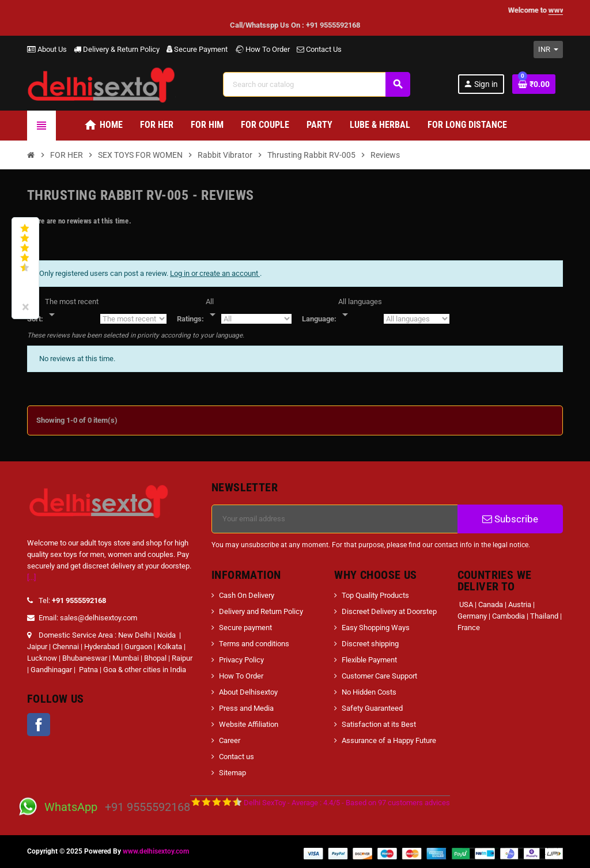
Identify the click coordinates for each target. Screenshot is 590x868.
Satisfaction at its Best (379, 724)
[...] (31, 577)
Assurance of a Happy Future (389, 740)
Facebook (39, 725)
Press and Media (246, 708)
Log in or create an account (215, 273)
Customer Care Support (379, 676)
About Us (47, 49)
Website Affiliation (249, 724)
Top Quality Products (375, 595)
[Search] (316, 84)
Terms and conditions (254, 644)
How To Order (262, 49)
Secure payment (245, 628)
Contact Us (319, 49)
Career (230, 740)
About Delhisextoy (248, 692)
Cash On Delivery (247, 595)
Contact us (237, 757)
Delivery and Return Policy (261, 611)
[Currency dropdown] (548, 50)
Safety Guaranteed (372, 708)
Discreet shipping (370, 644)
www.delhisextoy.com (156, 851)
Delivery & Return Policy (117, 49)
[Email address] (335, 519)
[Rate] (213, 309)
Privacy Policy (241, 660)
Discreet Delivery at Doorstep (389, 611)
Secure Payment (197, 49)
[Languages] (360, 309)
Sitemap (232, 773)
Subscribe (510, 519)
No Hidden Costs (369, 692)
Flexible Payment (369, 660)
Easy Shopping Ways (376, 628)
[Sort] (72, 309)
